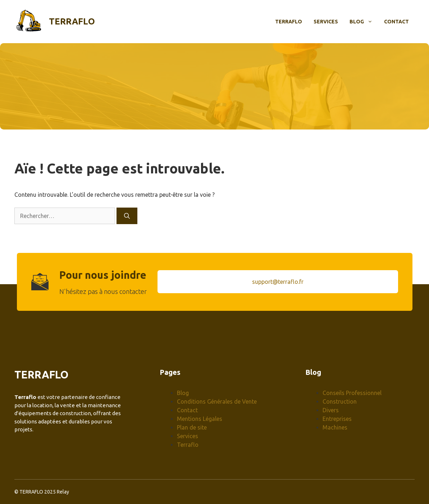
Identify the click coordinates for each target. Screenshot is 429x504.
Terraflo (72, 21)
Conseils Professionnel (352, 393)
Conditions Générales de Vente (217, 401)
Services (326, 22)
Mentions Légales (200, 419)
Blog (364, 22)
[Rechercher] (127, 216)
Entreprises (337, 419)
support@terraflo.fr (278, 282)
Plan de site (192, 427)
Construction (340, 401)
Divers (331, 410)
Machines (335, 427)
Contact (396, 22)
